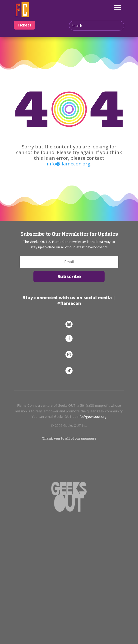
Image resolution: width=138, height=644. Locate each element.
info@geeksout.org (92, 417)
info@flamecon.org (69, 164)
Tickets (24, 25)
